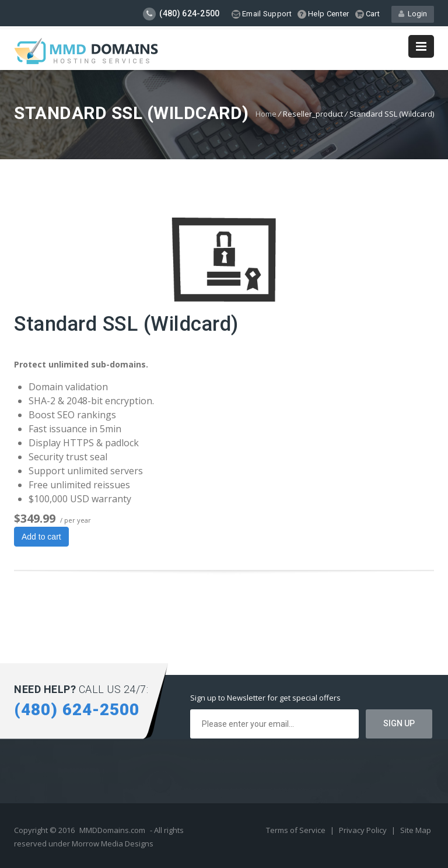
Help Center (323, 14)
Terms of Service (297, 830)
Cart (368, 14)
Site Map (416, 830)
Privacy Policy (364, 830)
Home (266, 114)
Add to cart (41, 537)
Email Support (262, 14)
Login (413, 14)
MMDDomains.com (112, 830)
